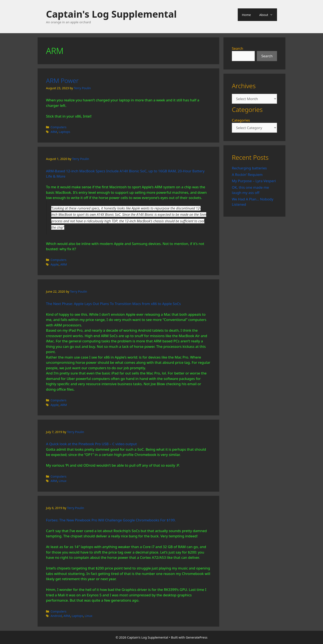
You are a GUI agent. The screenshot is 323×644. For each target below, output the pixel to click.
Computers (58, 127)
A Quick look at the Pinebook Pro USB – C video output (91, 444)
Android (56, 616)
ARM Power (62, 80)
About (268, 15)
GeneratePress (197, 637)
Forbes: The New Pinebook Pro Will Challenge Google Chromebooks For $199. (111, 520)
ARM (54, 132)
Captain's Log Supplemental (111, 14)
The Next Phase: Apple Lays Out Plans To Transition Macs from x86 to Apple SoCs (113, 304)
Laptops (64, 132)
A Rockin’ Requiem (247, 175)
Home (246, 15)
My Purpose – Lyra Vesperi (254, 181)
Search (238, 48)
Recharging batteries (249, 168)
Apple (55, 264)
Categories (241, 120)
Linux (63, 481)
